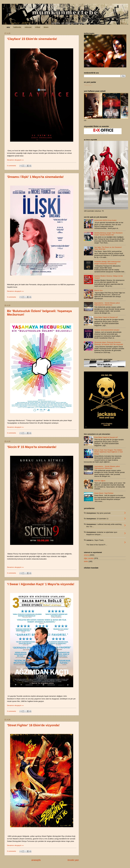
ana (8, 27)
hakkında (17, 27)
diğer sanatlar (89, 558)
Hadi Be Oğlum (100, 481)
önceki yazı (73, 860)
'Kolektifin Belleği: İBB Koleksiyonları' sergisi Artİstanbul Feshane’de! (108, 263)
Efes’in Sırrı (99, 290)
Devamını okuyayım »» (15, 160)
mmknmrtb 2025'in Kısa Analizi (105, 220)
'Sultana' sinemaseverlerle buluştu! (107, 330)
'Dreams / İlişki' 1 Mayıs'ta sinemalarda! (35, 177)
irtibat (38, 27)
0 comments (11, 166)
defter (86, 561)
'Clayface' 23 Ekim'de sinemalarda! (32, 39)
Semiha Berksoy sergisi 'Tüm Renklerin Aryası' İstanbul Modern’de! (108, 234)
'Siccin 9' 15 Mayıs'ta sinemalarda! (32, 447)
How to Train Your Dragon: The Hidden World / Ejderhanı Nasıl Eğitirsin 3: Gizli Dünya (108, 452)
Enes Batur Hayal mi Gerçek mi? (106, 317)
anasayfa (36, 860)
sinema (87, 555)
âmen (46, 27)
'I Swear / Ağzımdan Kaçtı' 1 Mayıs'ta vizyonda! (41, 584)
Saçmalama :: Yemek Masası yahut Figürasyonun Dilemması (107, 304)
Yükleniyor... (88, 85)
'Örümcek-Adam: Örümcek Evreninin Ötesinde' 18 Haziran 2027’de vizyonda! (109, 343)
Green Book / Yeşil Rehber (104, 493)
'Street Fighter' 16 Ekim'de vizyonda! (33, 725)
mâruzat (28, 27)
